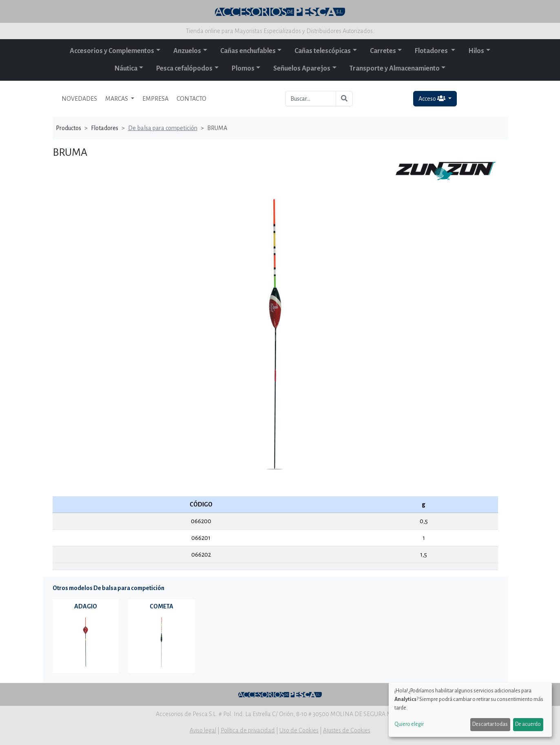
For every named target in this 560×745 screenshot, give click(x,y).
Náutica (126, 69)
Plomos (243, 69)
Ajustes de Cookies (347, 730)
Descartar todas (490, 724)
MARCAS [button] (117, 99)
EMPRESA (155, 99)
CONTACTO (191, 99)
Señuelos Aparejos (302, 69)
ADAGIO (86, 606)
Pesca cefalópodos (184, 69)
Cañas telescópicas (323, 51)
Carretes (383, 51)
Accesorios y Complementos (112, 51)
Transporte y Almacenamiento (395, 69)
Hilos (476, 51)
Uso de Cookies (299, 730)
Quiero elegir (409, 724)
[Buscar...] (311, 99)
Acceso (433, 98)
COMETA (162, 606)
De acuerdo (528, 724)
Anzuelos (187, 51)
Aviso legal (203, 730)
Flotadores (432, 51)
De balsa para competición (163, 128)
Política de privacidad (248, 730)
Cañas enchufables (248, 51)
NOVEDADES (79, 99)
